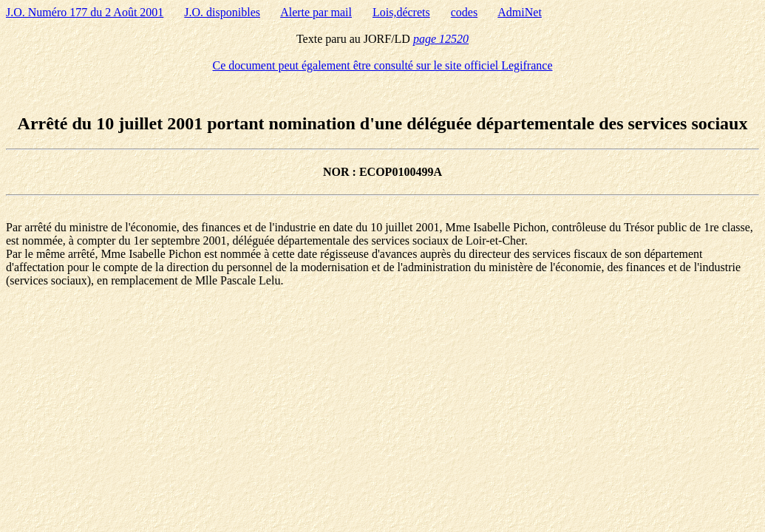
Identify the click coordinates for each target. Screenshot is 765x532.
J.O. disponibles (222, 12)
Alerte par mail (316, 12)
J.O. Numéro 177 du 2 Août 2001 (85, 12)
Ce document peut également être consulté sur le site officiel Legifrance (383, 65)
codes (464, 12)
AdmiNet (520, 12)
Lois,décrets (401, 12)
